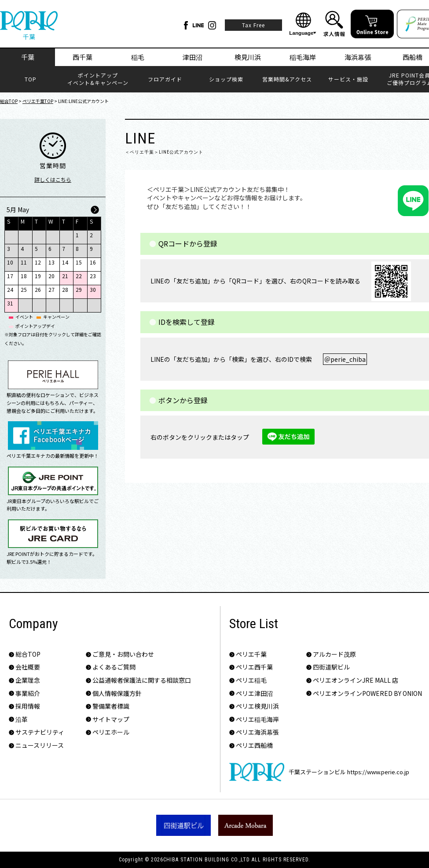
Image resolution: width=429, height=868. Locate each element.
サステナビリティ (40, 732)
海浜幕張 (358, 57)
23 (93, 276)
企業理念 (28, 680)
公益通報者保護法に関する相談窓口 (142, 680)
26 (38, 289)
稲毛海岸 (303, 57)
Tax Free (253, 25)
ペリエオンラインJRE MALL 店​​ (356, 680)
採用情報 (28, 706)
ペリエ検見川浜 (257, 706)
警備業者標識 (111, 706)
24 (10, 289)
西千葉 (82, 57)
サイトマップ (111, 719)
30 (93, 289)
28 (65, 289)
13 (51, 262)
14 (65, 262)
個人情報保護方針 (117, 693)
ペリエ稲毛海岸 (257, 719)
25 (24, 289)
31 (10, 303)
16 (93, 262)
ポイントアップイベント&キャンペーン (98, 79)
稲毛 (138, 57)
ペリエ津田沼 (254, 693)
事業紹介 (28, 693)
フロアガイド (165, 79)
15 (79, 262)
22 (79, 276)
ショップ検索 (226, 79)
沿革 (22, 719)
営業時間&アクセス (287, 79)
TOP (31, 79)
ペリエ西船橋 (254, 745)
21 (65, 276)
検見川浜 (248, 57)
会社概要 (28, 667)
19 (38, 276)
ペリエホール (111, 732)
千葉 (28, 57)
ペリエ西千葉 (254, 667)
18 (24, 276)
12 (38, 262)
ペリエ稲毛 (251, 680)
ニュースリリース (40, 745)
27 (51, 289)
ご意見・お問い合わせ (123, 654)
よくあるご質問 (114, 667)
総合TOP (9, 101)
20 (51, 276)
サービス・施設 (348, 79)
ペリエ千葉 (251, 654)
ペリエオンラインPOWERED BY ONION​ (367, 693)
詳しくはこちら (53, 179)
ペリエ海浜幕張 (257, 732)
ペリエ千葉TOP (38, 101)
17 (10, 276)
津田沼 (192, 57)
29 (79, 289)
